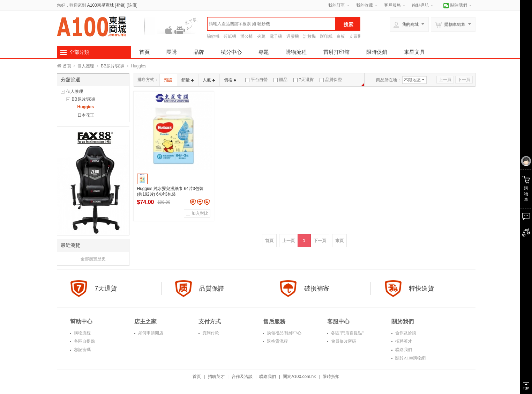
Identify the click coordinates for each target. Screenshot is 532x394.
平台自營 (256, 80)
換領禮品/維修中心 (284, 333)
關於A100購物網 (410, 358)
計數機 (309, 36)
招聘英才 (403, 341)
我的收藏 (365, 5)
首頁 (144, 52)
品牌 (199, 52)
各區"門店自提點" (347, 333)
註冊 (132, 5)
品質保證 (331, 80)
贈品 (280, 80)
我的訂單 (337, 5)
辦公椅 (247, 36)
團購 (172, 52)
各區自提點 (84, 341)
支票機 (355, 36)
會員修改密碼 (343, 341)
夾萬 (261, 36)
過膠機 (293, 36)
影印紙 (326, 36)
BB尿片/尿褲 (113, 66)
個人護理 (86, 66)
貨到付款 (210, 333)
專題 (264, 52)
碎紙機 (230, 36)
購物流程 (296, 52)
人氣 (209, 80)
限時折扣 (331, 377)
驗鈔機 (213, 36)
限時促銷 (377, 52)
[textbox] (271, 24)
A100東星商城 (100, 5)
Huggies (86, 107)
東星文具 (414, 52)
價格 (230, 80)
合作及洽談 (405, 333)
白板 (341, 36)
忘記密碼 (82, 350)
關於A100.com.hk (299, 377)
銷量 (188, 80)
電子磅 (276, 36)
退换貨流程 (277, 341)
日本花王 (86, 115)
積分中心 (231, 52)
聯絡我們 (403, 350)
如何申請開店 (150, 333)
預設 (168, 80)
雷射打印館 (336, 52)
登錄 (120, 5)
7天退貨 (304, 80)
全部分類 (79, 52)
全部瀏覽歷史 (93, 259)
